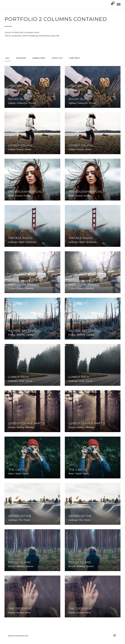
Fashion (21, 58)
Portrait (75, 58)
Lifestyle (57, 58)
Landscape (39, 58)
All (8, 58)
